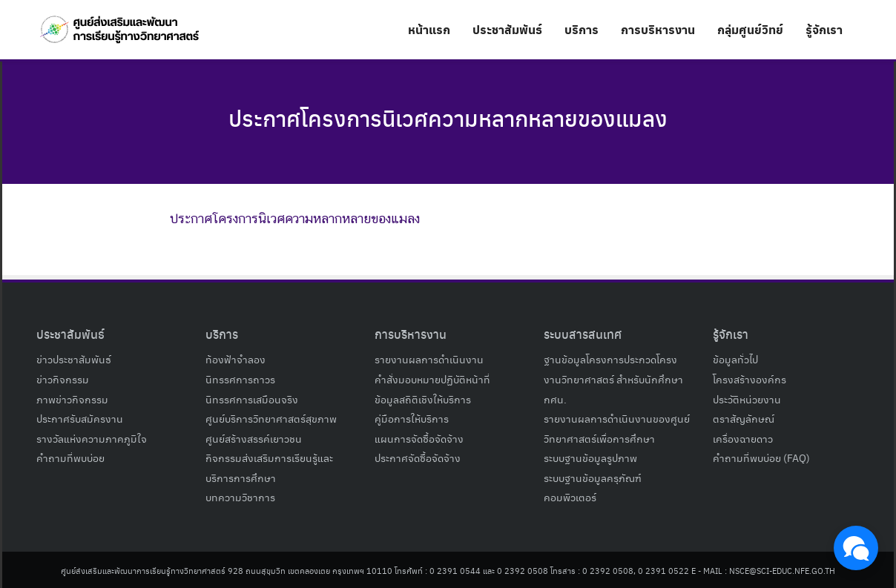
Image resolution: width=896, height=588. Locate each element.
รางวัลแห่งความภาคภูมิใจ (92, 438)
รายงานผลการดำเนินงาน (429, 359)
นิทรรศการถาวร (240, 379)
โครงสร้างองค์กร (750, 379)
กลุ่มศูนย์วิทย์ (750, 29)
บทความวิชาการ (240, 497)
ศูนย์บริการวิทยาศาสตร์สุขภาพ (271, 418)
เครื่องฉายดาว (743, 438)
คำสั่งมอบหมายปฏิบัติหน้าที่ (432, 379)
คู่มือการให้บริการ (412, 418)
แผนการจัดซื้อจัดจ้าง (419, 438)
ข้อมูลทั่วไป (735, 359)
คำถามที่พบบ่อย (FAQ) (761, 457)
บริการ (582, 29)
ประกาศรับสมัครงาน (80, 418)
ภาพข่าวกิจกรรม (72, 399)
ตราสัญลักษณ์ (744, 418)
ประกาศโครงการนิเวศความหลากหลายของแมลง (448, 117)
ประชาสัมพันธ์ (507, 29)
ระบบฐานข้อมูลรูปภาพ (590, 457)
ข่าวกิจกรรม (63, 379)
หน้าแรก (429, 29)
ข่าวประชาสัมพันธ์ (74, 359)
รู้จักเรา (824, 29)
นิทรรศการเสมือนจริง (252, 399)
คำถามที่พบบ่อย (70, 457)
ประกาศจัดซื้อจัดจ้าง (418, 457)
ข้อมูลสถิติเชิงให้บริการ (423, 399)
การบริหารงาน (658, 29)
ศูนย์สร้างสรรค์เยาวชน (254, 438)
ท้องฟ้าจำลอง (235, 359)
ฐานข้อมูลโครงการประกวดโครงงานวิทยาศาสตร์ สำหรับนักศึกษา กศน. (613, 379)
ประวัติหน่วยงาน (747, 399)
